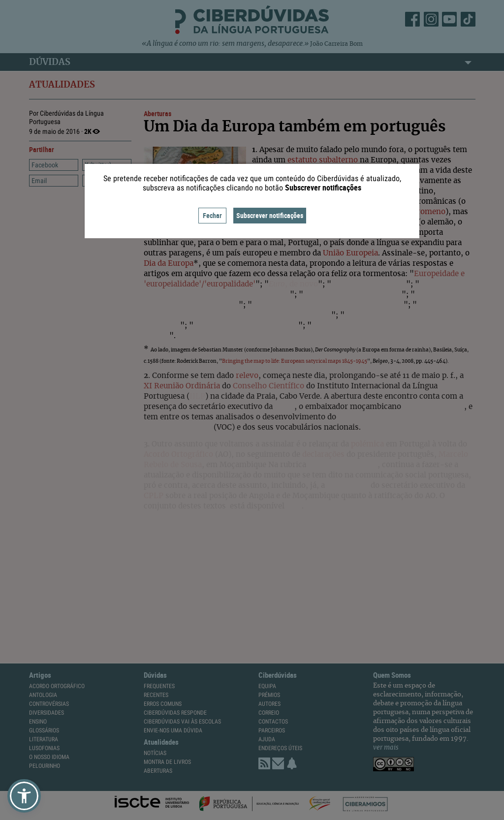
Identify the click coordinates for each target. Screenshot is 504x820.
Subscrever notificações (270, 215)
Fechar (212, 215)
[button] (24, 796)
